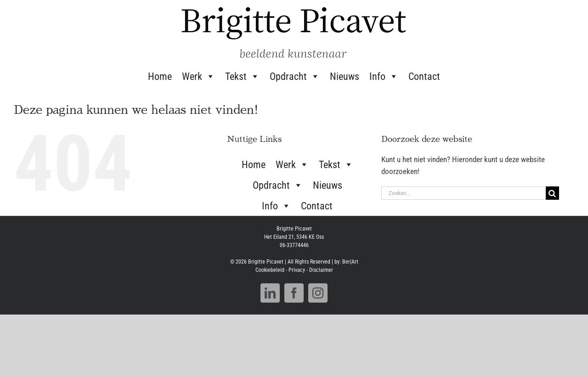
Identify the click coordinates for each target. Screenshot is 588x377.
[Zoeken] (552, 193)
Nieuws (345, 76)
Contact (424, 76)
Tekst (242, 76)
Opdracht (295, 76)
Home (160, 76)
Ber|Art (350, 262)
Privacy (297, 270)
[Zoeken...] (464, 193)
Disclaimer (321, 270)
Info (384, 76)
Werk (198, 76)
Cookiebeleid (270, 270)
